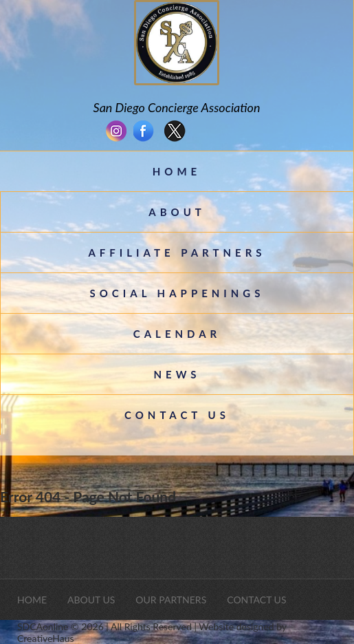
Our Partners (171, 600)
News (177, 374)
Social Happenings (177, 293)
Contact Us (177, 415)
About (177, 212)
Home (177, 171)
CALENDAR (177, 334)
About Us (91, 600)
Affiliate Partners (177, 253)
